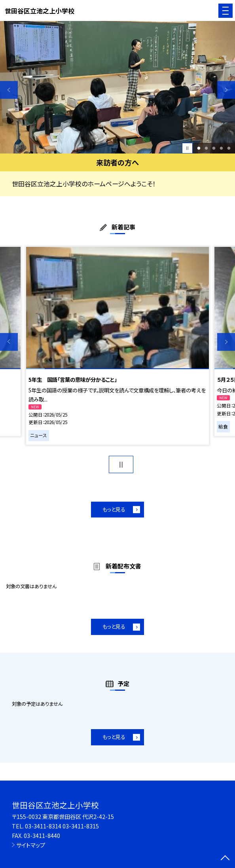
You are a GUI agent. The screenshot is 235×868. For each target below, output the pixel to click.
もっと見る (114, 509)
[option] (117, 87)
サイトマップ (31, 845)
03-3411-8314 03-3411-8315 (62, 826)
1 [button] (199, 148)
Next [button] (226, 90)
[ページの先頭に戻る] (225, 859)
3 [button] (214, 148)
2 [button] (207, 148)
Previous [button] (9, 90)
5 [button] (229, 148)
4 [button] (221, 148)
